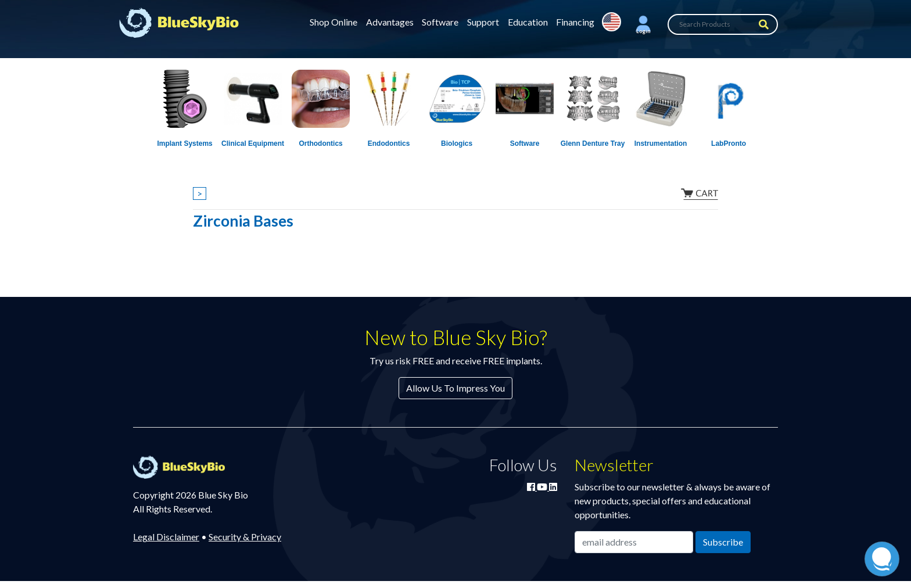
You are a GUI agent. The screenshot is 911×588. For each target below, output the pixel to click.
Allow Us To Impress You (455, 388)
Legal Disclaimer (166, 537)
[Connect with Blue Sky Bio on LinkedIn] (553, 487)
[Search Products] (723, 24)
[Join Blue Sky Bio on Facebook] (532, 487)
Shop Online (333, 22)
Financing (575, 22)
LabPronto (729, 144)
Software (440, 22)
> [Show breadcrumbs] (200, 193)
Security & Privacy (245, 537)
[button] (643, 24)
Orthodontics (320, 144)
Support (483, 22)
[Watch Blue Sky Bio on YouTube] (543, 487)
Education (528, 22)
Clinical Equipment (253, 144)
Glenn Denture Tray (593, 144)
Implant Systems (184, 144)
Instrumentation (661, 144)
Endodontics (389, 144)
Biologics (457, 144)
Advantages (390, 22)
